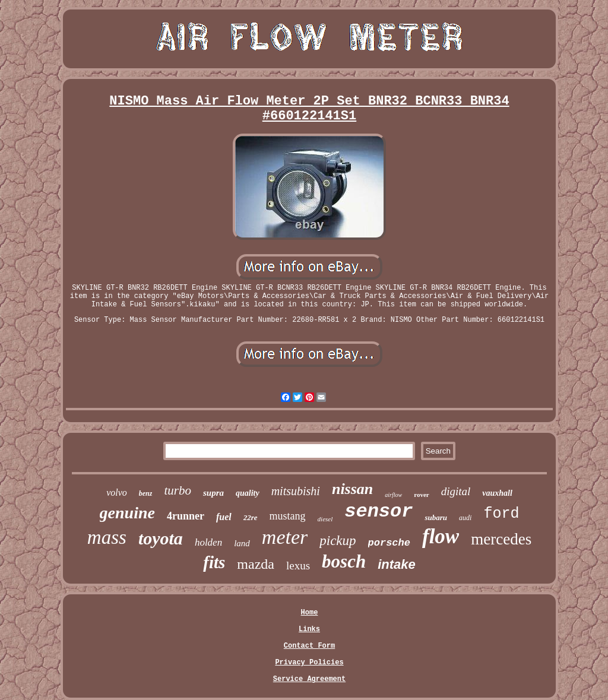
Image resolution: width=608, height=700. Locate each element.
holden (208, 542)
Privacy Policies (309, 663)
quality (248, 493)
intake (397, 564)
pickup (338, 541)
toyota (161, 538)
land (242, 543)
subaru (436, 517)
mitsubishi (296, 491)
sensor (379, 511)
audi (465, 518)
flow (441, 536)
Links (309, 629)
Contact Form (309, 646)
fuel (224, 517)
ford (501, 514)
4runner (186, 516)
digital (456, 491)
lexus (298, 566)
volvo (117, 492)
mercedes (501, 539)
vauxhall (497, 493)
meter (285, 537)
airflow (393, 495)
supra (213, 493)
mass (107, 537)
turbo (178, 490)
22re (251, 517)
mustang (288, 516)
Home (310, 613)
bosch (344, 561)
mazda (256, 564)
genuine (127, 513)
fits (214, 562)
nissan (352, 489)
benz (146, 493)
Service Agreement (309, 679)
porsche (389, 543)
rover (421, 495)
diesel (325, 519)
